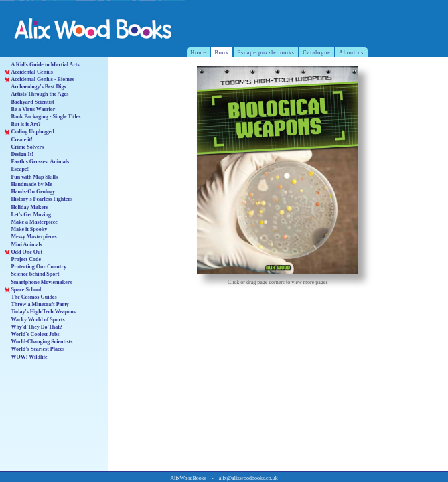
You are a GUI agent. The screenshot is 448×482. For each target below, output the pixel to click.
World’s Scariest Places (35, 349)
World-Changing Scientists (39, 342)
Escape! (17, 169)
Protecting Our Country (35, 267)
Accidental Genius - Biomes (40, 79)
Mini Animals (23, 245)
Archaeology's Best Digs (35, 87)
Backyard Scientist (29, 102)
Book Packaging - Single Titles (43, 117)
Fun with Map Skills (31, 177)
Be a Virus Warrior (30, 109)
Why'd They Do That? (33, 327)
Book (221, 53)
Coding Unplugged (29, 132)
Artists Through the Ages (37, 94)
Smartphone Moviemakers (39, 282)
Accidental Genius (29, 72)
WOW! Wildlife (26, 357)
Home (199, 53)
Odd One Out (23, 252)
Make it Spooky (26, 229)
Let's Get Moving (28, 215)
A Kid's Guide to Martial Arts (42, 65)
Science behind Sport (32, 274)
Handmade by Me (28, 184)
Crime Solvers (24, 147)
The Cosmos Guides (31, 297)
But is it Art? (23, 124)
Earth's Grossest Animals (37, 162)
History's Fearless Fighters (39, 199)
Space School (23, 290)
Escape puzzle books (266, 53)
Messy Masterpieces (31, 237)
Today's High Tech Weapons (40, 312)
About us (351, 53)
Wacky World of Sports (35, 320)
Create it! (19, 140)
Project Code (23, 259)
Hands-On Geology (30, 192)
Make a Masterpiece (31, 222)
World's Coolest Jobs (32, 334)
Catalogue (317, 53)
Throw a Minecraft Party (37, 304)
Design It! (19, 154)
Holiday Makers (26, 207)
